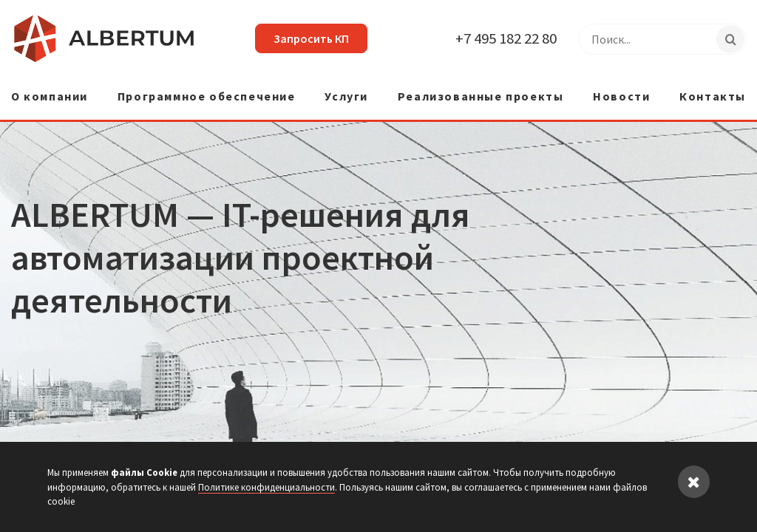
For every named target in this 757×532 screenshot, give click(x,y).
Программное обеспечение (207, 97)
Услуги (346, 97)
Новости (621, 97)
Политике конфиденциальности (267, 487)
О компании (50, 97)
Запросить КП (311, 38)
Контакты (713, 97)
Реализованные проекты (481, 97)
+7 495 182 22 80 (506, 38)
